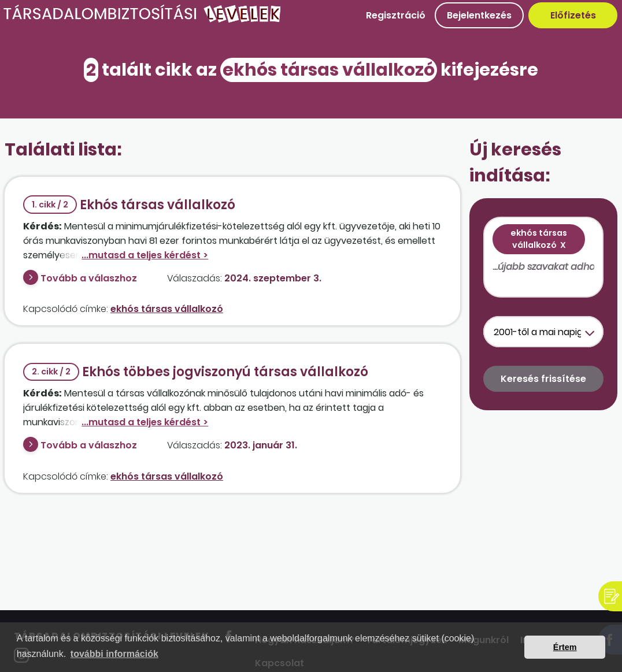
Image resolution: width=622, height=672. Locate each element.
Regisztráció (396, 15)
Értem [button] (565, 647)
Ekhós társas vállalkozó (129, 205)
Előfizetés (573, 15)
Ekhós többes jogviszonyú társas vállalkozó (196, 372)
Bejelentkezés (479, 15)
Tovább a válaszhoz (89, 278)
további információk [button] (114, 654)
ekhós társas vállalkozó (167, 309)
